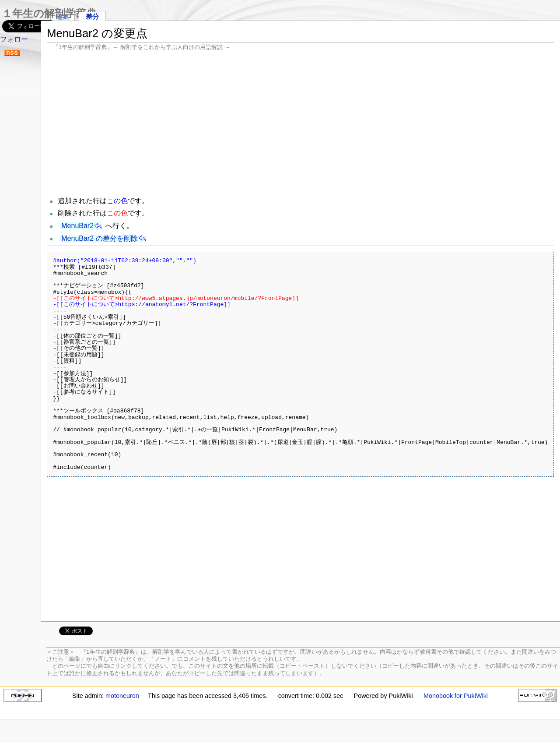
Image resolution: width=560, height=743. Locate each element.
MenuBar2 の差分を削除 (99, 238)
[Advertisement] (300, 123)
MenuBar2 (77, 226)
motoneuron (122, 696)
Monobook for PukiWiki (456, 696)
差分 (92, 16)
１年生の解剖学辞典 (49, 13)
